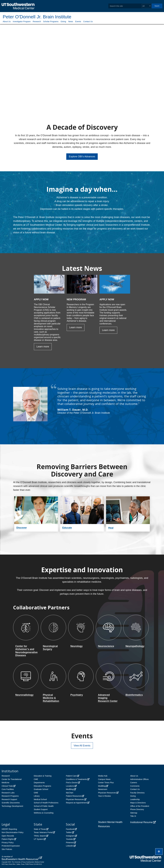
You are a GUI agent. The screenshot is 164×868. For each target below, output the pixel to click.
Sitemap (134, 813)
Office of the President (140, 806)
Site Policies (7, 849)
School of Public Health (44, 806)
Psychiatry (77, 695)
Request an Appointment (76, 803)
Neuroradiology (24, 695)
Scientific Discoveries (11, 803)
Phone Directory (137, 809)
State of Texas (40, 829)
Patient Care (71, 776)
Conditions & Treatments (76, 779)
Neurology (76, 646)
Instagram (70, 836)
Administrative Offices (139, 779)
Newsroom (103, 789)
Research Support (9, 799)
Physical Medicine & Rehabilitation (51, 698)
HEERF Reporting (9, 829)
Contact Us (88, 21)
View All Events (82, 746)
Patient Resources (74, 796)
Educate (67, 528)
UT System (38, 839)
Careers (134, 783)
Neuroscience (106, 646)
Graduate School (41, 789)
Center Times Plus (106, 783)
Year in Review (104, 796)
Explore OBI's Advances (82, 157)
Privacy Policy (8, 843)
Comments (135, 786)
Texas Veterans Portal (43, 832)
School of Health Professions (46, 803)
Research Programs (10, 796)
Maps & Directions (138, 803)
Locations (70, 786)
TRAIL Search (40, 836)
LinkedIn (69, 846)
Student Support (41, 809)
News (71, 21)
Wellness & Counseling (44, 813)
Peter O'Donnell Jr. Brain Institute (37, 17)
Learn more (43, 347)
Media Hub (103, 776)
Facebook (70, 829)
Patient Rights (8, 839)
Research (37, 21)
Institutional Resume (141, 822)
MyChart (69, 793)
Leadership (135, 799)
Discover (22, 528)
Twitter (69, 832)
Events (78, 21)
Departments (39, 783)
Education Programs (42, 786)
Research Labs (8, 793)
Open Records (8, 836)
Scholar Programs (51, 21)
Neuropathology (135, 646)
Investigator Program (22, 21)
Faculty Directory (137, 793)
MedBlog (70, 789)
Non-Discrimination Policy (13, 832)
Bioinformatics (134, 695)
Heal (111, 528)
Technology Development (12, 806)
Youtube (69, 839)
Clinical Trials (7, 786)
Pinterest (70, 843)
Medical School (40, 799)
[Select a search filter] (146, 6)
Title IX (133, 816)
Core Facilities (8, 789)
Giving (63, 21)
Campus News (104, 779)
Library (37, 796)
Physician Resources (75, 799)
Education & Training (43, 776)
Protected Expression (11, 846)
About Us (7, 21)
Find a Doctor (72, 783)
